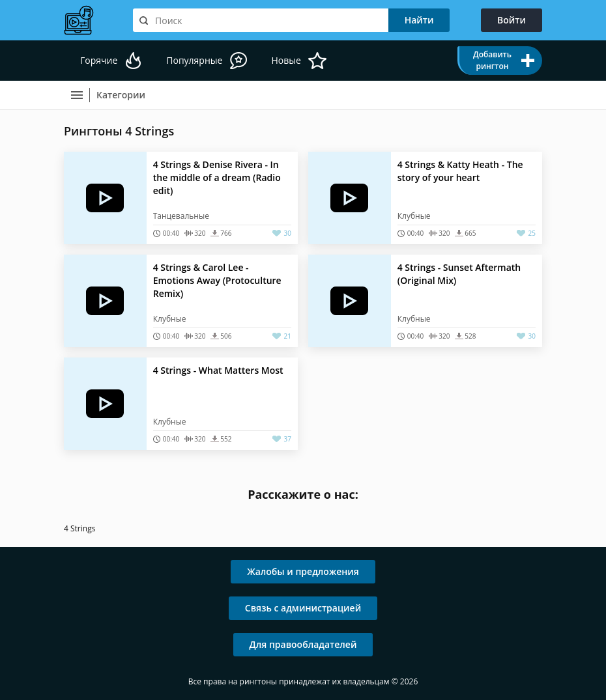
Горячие (99, 60)
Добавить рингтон (492, 60)
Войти (512, 20)
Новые (286, 60)
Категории (121, 95)
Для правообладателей (303, 644)
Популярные (194, 60)
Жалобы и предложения (303, 571)
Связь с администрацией (303, 608)
